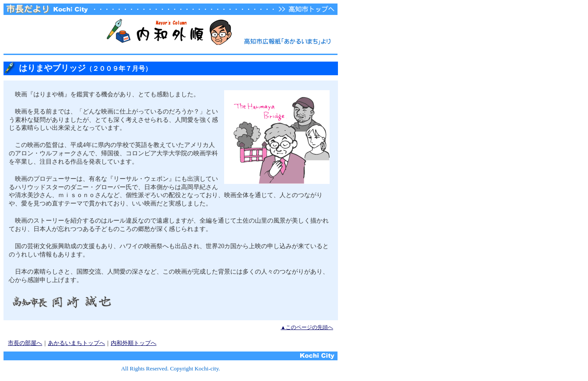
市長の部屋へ (25, 343)
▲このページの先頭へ (307, 327)
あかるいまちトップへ (76, 343)
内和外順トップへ (134, 343)
